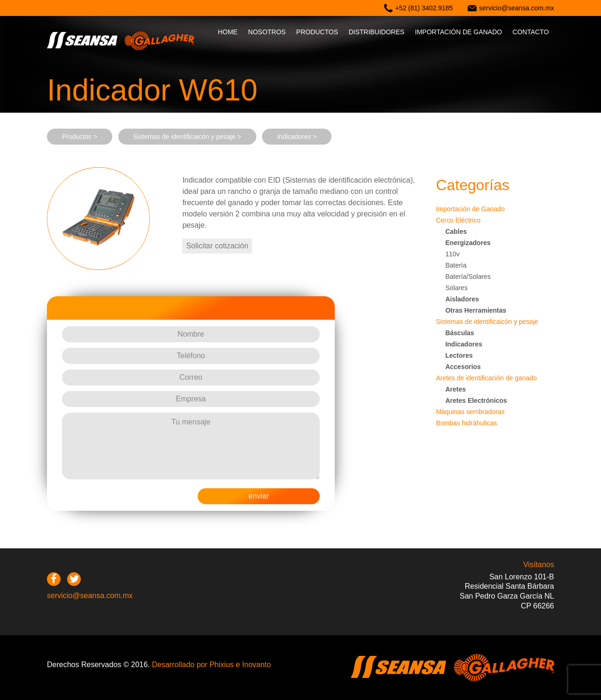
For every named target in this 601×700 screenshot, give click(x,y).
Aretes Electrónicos (476, 400)
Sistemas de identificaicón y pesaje (487, 322)
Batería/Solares (468, 277)
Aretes (455, 389)
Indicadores (464, 344)
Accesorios (463, 367)
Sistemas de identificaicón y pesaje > (187, 137)
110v (452, 254)
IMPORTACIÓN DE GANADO (458, 32)
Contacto (531, 32)
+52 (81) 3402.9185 (424, 8)
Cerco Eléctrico (458, 220)
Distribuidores (376, 32)
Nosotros (267, 32)
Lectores (459, 355)
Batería (456, 265)
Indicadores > (297, 137)
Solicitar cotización (217, 246)
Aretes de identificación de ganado (486, 378)
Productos (317, 32)
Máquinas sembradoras (470, 412)
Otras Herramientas (476, 310)
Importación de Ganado (470, 209)
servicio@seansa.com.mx (516, 8)
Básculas (459, 333)
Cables (456, 231)
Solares (456, 288)
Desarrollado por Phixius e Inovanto (211, 665)
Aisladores (462, 299)
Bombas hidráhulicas (466, 423)
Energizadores (468, 243)
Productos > (80, 137)
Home (228, 32)
